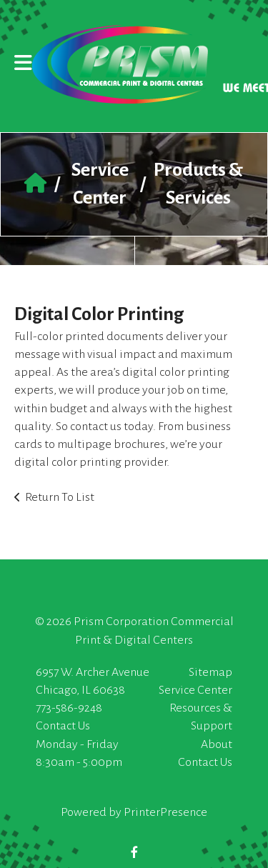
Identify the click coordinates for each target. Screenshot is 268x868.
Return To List (60, 497)
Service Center (195, 690)
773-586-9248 (69, 708)
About (217, 744)
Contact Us (63, 726)
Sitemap (210, 672)
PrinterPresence (165, 812)
